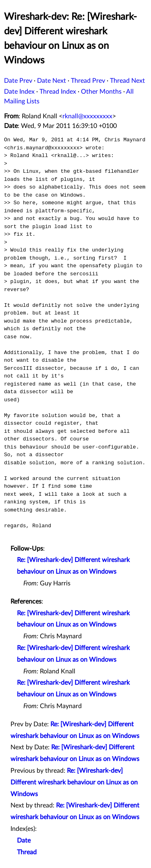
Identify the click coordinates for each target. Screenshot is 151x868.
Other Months (101, 92)
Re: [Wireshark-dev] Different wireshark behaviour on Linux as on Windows (74, 782)
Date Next (52, 81)
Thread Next (127, 81)
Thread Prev (88, 81)
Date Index (19, 92)
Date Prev (18, 81)
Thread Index (58, 92)
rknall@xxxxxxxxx (87, 116)
